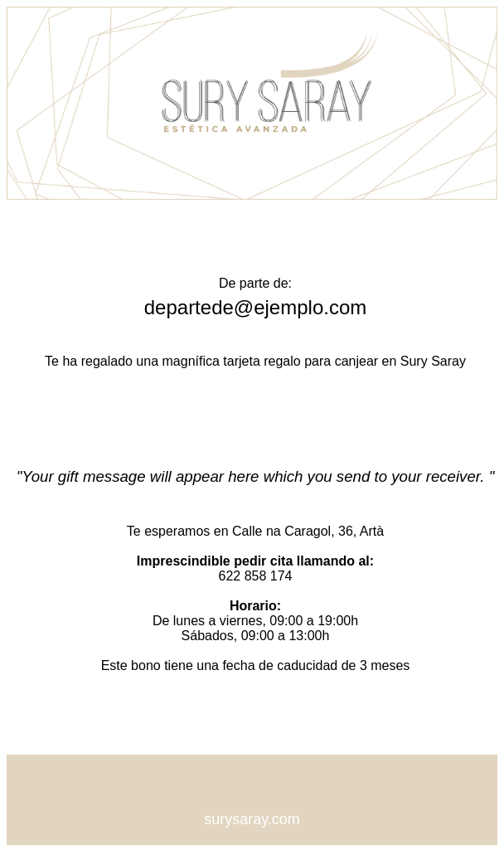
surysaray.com (252, 819)
